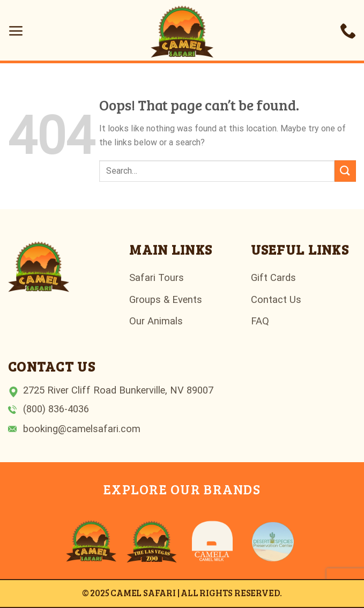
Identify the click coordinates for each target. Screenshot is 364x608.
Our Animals (156, 321)
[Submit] (345, 171)
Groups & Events (166, 299)
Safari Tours (157, 277)
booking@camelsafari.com (82, 429)
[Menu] (16, 31)
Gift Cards (273, 277)
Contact (269, 299)
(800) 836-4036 (56, 409)
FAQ (260, 321)
